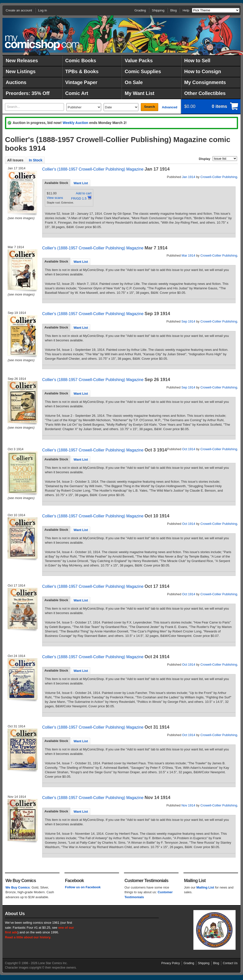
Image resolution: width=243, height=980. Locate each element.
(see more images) (21, 218)
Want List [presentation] (81, 183)
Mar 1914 (188, 255)
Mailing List (205, 887)
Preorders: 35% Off (28, 93)
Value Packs (139, 60)
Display (205, 159)
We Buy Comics (18, 887)
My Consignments (205, 82)
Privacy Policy (171, 963)
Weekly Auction (75, 123)
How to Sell (197, 60)
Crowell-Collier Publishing (219, 177)
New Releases (22, 60)
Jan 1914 (189, 177)
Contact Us (230, 963)
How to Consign (203, 71)
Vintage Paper (81, 82)
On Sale (134, 82)
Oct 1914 (189, 449)
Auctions (16, 82)
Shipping (158, 10)
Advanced (170, 107)
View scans (55, 198)
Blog (174, 10)
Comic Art (77, 93)
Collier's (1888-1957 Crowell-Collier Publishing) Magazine (93, 169)
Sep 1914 (188, 321)
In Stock (35, 160)
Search (149, 107)
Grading (140, 10)
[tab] (56, 183)
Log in (43, 10)
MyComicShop (42, 43)
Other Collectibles (205, 93)
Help (186, 10)
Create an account (19, 10)
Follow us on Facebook (83, 887)
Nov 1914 (188, 805)
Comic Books (81, 60)
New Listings (21, 71)
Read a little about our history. (28, 937)
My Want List (140, 93)
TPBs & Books (82, 71)
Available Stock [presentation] (56, 183)
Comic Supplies (143, 71)
